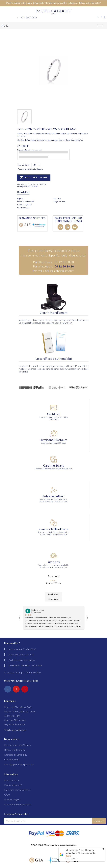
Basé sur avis (72, 859)
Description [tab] (23, 192)
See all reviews (54, 594)
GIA (75, 366)
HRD (84, 366)
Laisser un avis (54, 599)
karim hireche (38, 610)
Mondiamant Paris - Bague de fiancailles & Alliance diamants (80, 851)
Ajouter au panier (34, 178)
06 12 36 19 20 (64, 266)
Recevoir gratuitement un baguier (31, 169)
